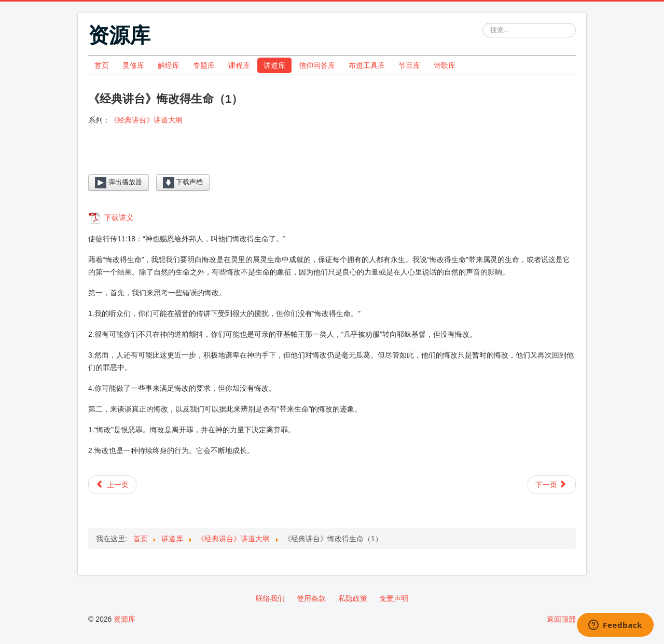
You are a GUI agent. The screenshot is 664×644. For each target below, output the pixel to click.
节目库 (409, 65)
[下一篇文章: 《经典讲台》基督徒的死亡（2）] (552, 485)
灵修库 (133, 65)
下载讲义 (118, 217)
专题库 (204, 65)
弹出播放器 (119, 183)
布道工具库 (367, 65)
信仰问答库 (317, 65)
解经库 (169, 65)
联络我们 (270, 598)
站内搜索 (483, 23)
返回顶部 (561, 619)
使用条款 (311, 598)
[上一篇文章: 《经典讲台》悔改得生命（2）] (112, 485)
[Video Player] (332, 158)
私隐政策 (353, 598)
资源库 (125, 619)
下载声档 (183, 183)
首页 (102, 65)
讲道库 (274, 65)
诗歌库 (445, 65)
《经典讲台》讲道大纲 (146, 120)
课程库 (239, 65)
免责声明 (394, 598)
